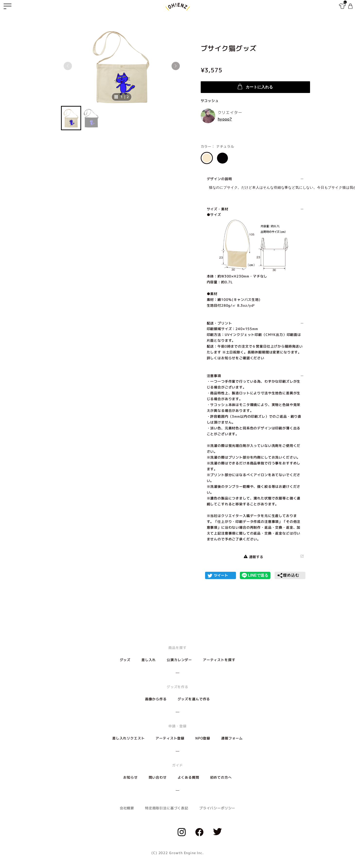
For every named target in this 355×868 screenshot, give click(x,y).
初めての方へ (221, 777)
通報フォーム (232, 738)
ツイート (221, 575)
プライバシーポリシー (217, 808)
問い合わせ (158, 777)
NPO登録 (203, 738)
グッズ (125, 660)
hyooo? (225, 119)
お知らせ (130, 777)
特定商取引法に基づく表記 (167, 808)
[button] (176, 66)
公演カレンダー (179, 660)
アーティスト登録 (170, 738)
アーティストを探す (219, 660)
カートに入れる (255, 87)
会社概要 (127, 808)
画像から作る (156, 699)
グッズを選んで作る (194, 699)
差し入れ (149, 660)
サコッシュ (210, 101)
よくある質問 (188, 777)
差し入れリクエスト (129, 738)
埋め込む (288, 575)
